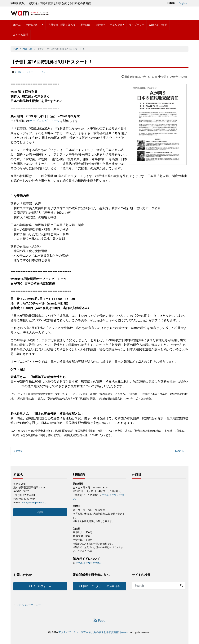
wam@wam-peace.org (34, 502)
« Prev (18, 451)
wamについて (33, 25)
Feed (99, 621)
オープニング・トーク (45, 121)
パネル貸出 (116, 25)
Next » (179, 451)
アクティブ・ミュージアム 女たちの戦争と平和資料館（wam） (94, 632)
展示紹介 (85, 25)
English (182, 3)
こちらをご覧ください (88, 563)
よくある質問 (20, 35)
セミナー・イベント (37, 72)
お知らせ (20, 72)
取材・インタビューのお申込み (99, 586)
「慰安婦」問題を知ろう (62, 25)
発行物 (99, 25)
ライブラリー (137, 25)
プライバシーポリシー (28, 605)
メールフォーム (40, 586)
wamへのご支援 (158, 25)
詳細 (40, 512)
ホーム (17, 25)
